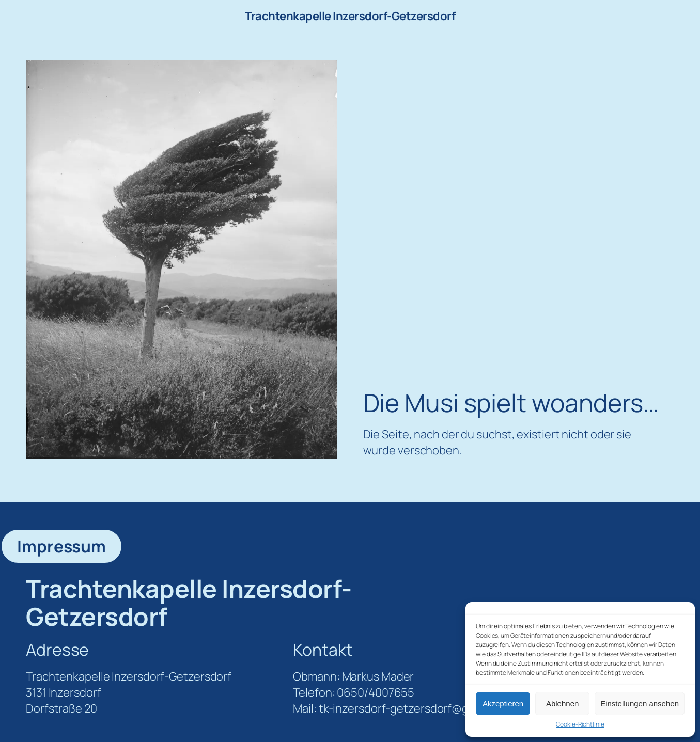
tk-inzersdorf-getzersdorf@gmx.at (408, 708)
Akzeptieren (503, 704)
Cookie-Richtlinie (580, 724)
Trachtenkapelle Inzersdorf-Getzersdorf (350, 16)
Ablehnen (562, 704)
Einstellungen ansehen (640, 704)
